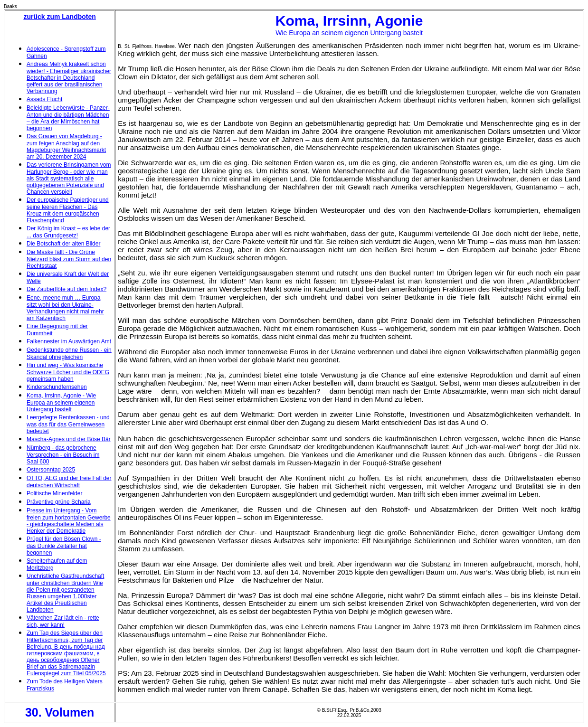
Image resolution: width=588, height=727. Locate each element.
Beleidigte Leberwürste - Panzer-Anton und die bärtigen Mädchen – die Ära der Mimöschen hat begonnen (68, 118)
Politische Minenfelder (54, 493)
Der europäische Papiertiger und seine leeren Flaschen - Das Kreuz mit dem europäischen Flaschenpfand (68, 210)
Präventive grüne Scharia (59, 502)
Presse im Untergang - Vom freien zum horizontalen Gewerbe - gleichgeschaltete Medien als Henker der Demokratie (69, 521)
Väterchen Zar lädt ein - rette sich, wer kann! (63, 621)
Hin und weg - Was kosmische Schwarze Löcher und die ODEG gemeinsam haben (68, 372)
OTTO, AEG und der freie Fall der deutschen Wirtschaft (69, 482)
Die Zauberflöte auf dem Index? (66, 289)
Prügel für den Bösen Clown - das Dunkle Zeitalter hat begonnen (64, 546)
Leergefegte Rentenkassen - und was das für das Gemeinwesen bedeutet (68, 424)
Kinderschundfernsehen (57, 387)
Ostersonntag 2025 (51, 470)
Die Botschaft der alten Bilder (63, 244)
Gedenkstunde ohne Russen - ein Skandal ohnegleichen (69, 354)
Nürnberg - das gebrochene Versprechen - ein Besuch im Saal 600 (63, 455)
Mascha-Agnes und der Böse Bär (69, 439)
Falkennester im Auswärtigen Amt (69, 341)
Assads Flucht (44, 99)
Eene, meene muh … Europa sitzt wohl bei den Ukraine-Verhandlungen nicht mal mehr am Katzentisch (65, 308)
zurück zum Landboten (59, 17)
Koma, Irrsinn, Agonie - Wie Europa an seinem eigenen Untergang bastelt (61, 402)
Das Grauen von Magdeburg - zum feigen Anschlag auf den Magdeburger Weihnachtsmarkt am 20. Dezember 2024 (66, 146)
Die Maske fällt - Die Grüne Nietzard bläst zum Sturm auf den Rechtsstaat (69, 259)
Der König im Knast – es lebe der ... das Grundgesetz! (68, 232)
